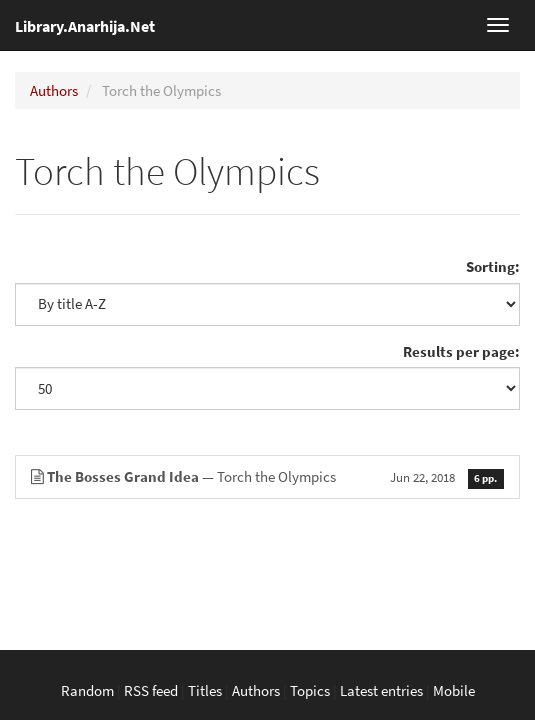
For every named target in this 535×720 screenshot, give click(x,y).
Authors (54, 90)
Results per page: (461, 351)
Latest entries (381, 690)
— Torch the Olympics (267, 476)
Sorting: (493, 266)
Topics (310, 690)
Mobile (454, 690)
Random (87, 690)
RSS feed (151, 690)
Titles (205, 690)
